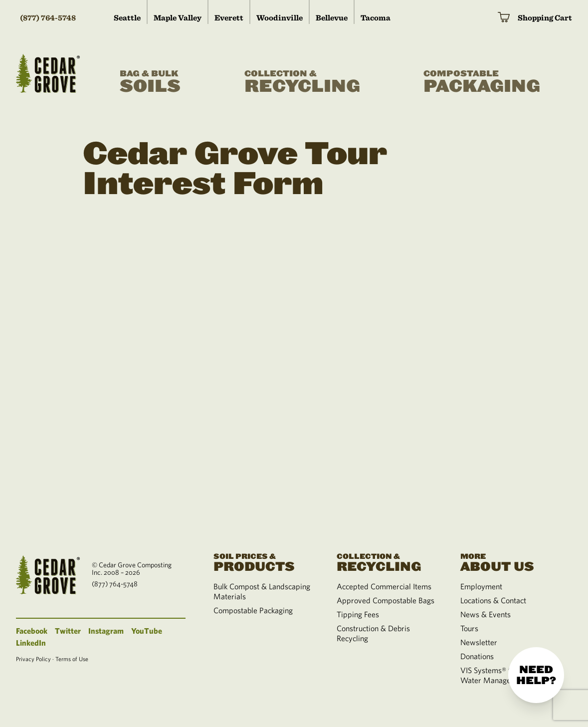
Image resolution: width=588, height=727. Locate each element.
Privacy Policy (33, 659)
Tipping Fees (358, 614)
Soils (150, 82)
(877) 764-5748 (48, 18)
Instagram (106, 631)
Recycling (302, 82)
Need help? (536, 675)
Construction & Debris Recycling (373, 633)
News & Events (486, 614)
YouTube (147, 631)
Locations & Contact (493, 600)
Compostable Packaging (253, 610)
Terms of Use (72, 659)
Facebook (32, 631)
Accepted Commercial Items (384, 586)
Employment (481, 586)
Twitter (68, 631)
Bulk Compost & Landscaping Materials (262, 591)
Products (263, 562)
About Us (510, 562)
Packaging (482, 82)
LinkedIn (31, 643)
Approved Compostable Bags (386, 600)
